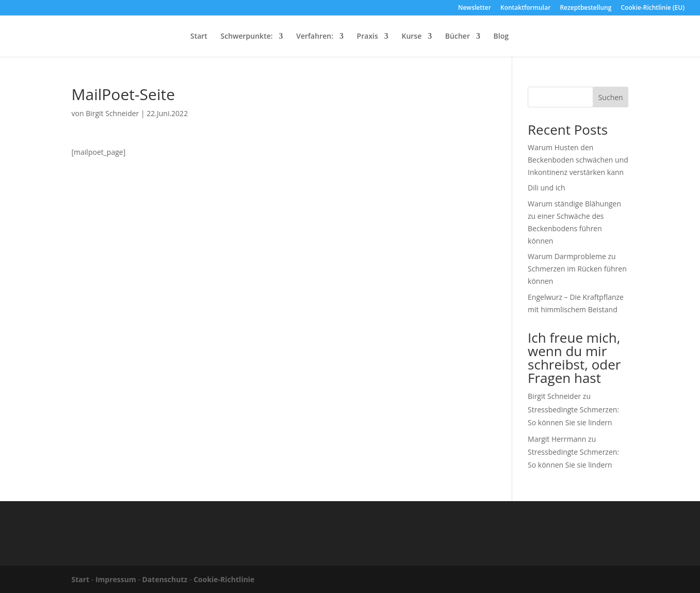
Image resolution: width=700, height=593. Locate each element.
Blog (501, 37)
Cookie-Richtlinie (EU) (653, 8)
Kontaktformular (525, 8)
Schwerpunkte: (247, 37)
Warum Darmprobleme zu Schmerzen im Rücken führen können (577, 269)
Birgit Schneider (112, 113)
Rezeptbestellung (585, 8)
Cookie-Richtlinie (224, 579)
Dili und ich (547, 188)
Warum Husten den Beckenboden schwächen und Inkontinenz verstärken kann (578, 160)
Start (199, 37)
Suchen (611, 97)
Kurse (411, 37)
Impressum (116, 579)
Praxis (368, 37)
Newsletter (475, 8)
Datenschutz (165, 579)
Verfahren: (315, 37)
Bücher (458, 37)
